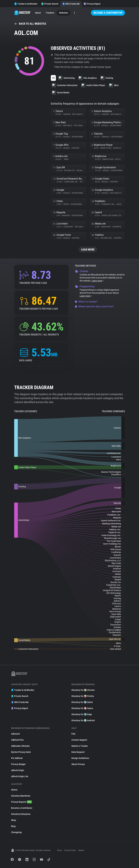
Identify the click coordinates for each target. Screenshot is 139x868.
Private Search (50, 4)
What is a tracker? (86, 302)
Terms (59, 850)
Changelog (16, 832)
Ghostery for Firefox (83, 696)
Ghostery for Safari (82, 702)
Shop (14, 820)
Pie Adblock (17, 758)
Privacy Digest (92, 4)
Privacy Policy (70, 850)
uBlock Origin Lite (20, 776)
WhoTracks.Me (71, 4)
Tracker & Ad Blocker (26, 4)
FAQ (73, 734)
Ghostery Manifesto (21, 796)
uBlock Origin (18, 770)
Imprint (81, 850)
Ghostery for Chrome (83, 690)
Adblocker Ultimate (20, 746)
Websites (64, 13)
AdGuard (15, 734)
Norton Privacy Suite (21, 752)
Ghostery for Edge (82, 714)
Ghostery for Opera (82, 708)
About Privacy (78, 764)
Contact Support (79, 740)
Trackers (50, 13)
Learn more (98, 281)
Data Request (78, 752)
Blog (13, 826)
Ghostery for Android (83, 720)
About (38, 13)
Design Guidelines (80, 758)
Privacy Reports (21, 802)
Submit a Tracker (80, 746)
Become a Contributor (108, 13)
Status (14, 790)
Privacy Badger (18, 764)
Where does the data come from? (94, 306)
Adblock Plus (17, 740)
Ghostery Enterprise (21, 814)
